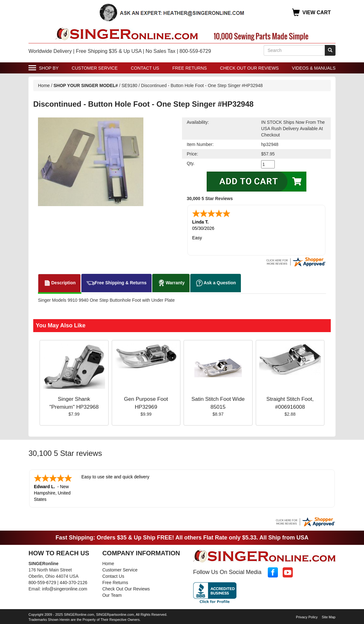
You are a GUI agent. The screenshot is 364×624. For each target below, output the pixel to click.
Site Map (329, 617)
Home (44, 85)
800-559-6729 (42, 583)
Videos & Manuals (314, 68)
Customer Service (95, 68)
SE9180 (129, 85)
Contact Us (145, 68)
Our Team (112, 595)
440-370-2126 (74, 583)
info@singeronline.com (65, 589)
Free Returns (190, 68)
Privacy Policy (307, 617)
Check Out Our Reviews (249, 68)
